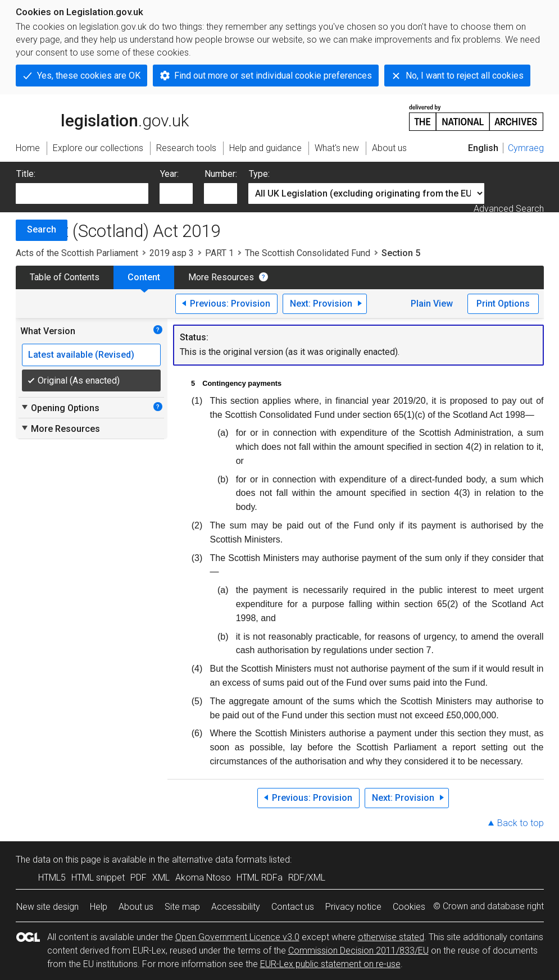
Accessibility (236, 907)
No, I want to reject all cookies (465, 76)
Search (42, 229)
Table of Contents (65, 277)
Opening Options (60, 408)
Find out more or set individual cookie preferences (273, 76)
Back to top (521, 823)
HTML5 (52, 878)
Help (99, 907)
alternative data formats (219, 860)
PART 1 (219, 253)
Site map (182, 907)
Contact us (293, 907)
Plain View (432, 304)
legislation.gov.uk (102, 117)
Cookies (409, 907)
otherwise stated (391, 937)
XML (161, 878)
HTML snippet (98, 878)
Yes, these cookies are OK (89, 76)
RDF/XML (307, 878)
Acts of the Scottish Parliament (77, 253)
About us (136, 907)
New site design (47, 907)
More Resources (221, 277)
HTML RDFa (260, 878)
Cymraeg (526, 148)
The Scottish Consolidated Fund (308, 253)
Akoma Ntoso (203, 878)
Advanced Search (509, 209)
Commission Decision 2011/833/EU (358, 951)
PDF (138, 878)
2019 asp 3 (172, 253)
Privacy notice (353, 907)
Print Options (503, 304)
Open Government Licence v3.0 (237, 937)
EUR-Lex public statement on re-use (330, 964)
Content (144, 277)
